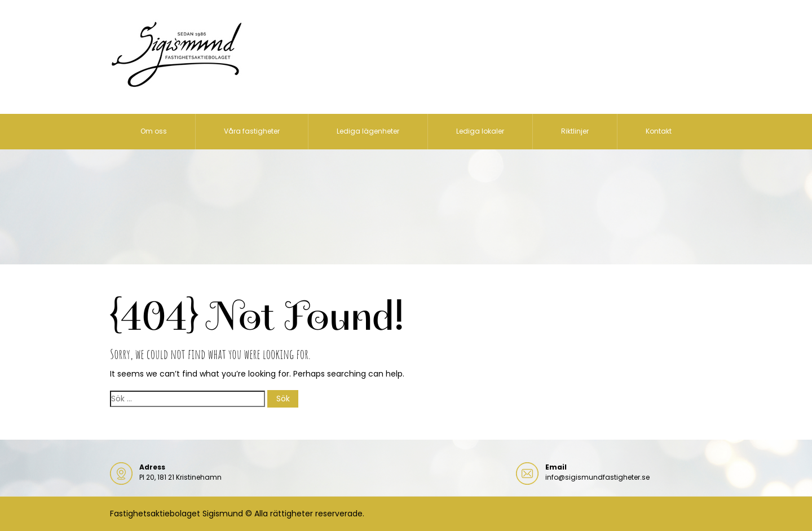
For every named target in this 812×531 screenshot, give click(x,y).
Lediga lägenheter (368, 131)
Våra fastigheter (252, 131)
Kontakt (659, 131)
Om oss (154, 131)
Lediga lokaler (480, 131)
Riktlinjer (575, 131)
